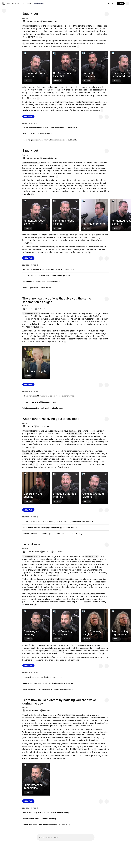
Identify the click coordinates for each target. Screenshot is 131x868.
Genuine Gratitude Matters (93, 495)
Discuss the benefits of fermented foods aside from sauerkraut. (48, 269)
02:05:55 (28, 501)
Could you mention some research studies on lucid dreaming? (48, 689)
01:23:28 (87, 228)
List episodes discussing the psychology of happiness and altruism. (50, 527)
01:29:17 (28, 81)
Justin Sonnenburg (31, 21)
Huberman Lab (18, 3)
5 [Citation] (53, 93)
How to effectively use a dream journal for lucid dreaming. (46, 812)
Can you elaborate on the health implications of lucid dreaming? (48, 683)
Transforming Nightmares (120, 633)
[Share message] (107, 14)
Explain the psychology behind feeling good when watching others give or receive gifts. (58, 521)
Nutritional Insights (35, 371)
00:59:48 (58, 639)
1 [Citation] (97, 31)
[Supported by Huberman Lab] (35, 3)
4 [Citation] (78, 47)
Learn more (111, 3)
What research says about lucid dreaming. (40, 819)
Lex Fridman (57, 552)
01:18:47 (57, 501)
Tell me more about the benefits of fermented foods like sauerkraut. (50, 128)
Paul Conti (28, 426)
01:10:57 (87, 81)
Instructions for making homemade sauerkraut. (42, 282)
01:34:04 (116, 81)
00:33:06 (58, 81)
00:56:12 (87, 501)
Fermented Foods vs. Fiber (64, 222)
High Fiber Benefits (94, 224)
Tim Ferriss (28, 309)
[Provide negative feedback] (107, 117)
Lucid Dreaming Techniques (63, 633)
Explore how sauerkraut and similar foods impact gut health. (47, 276)
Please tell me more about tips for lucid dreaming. (43, 677)
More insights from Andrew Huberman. (38, 288)
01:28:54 (116, 228)
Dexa (8, 3)
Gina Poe (45, 552)
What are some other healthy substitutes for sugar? (43, 408)
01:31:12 (28, 376)
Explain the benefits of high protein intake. (40, 402)
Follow (121, 3)
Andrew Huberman (48, 21)
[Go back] (4, 11)
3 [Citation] (24, 44)
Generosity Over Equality (34, 495)
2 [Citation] (40, 37)
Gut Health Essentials (89, 75)
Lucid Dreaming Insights (92, 633)
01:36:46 (87, 639)
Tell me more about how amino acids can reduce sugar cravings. (49, 396)
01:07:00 (58, 228)
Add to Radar (28, 116)
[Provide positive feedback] (101, 117)
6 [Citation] (62, 108)
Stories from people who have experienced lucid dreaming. (46, 825)
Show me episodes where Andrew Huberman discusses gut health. (50, 140)
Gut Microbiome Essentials (63, 75)
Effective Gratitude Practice (64, 495)
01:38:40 (116, 639)
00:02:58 (28, 639)
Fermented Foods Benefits (34, 75)
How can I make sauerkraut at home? (37, 134)
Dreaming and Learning (32, 633)
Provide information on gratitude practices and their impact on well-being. (53, 534)
